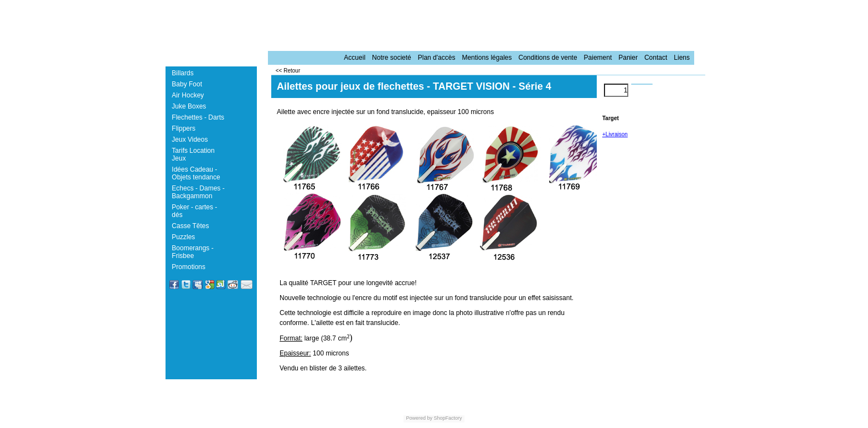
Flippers (184, 128)
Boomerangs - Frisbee (192, 252)
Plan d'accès (437, 58)
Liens (682, 58)
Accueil (355, 58)
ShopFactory (447, 418)
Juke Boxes (189, 106)
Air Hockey (188, 95)
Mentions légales (487, 58)
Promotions (188, 267)
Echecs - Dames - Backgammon (198, 192)
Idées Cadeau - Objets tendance (196, 173)
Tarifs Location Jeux (193, 154)
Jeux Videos (190, 140)
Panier (628, 58)
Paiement (598, 58)
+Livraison (615, 134)
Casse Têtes (190, 226)
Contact (656, 58)
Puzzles (183, 237)
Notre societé (392, 58)
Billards (182, 73)
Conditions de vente (547, 58)
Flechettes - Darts (198, 117)
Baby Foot (187, 84)
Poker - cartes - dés (194, 211)
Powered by (419, 418)
